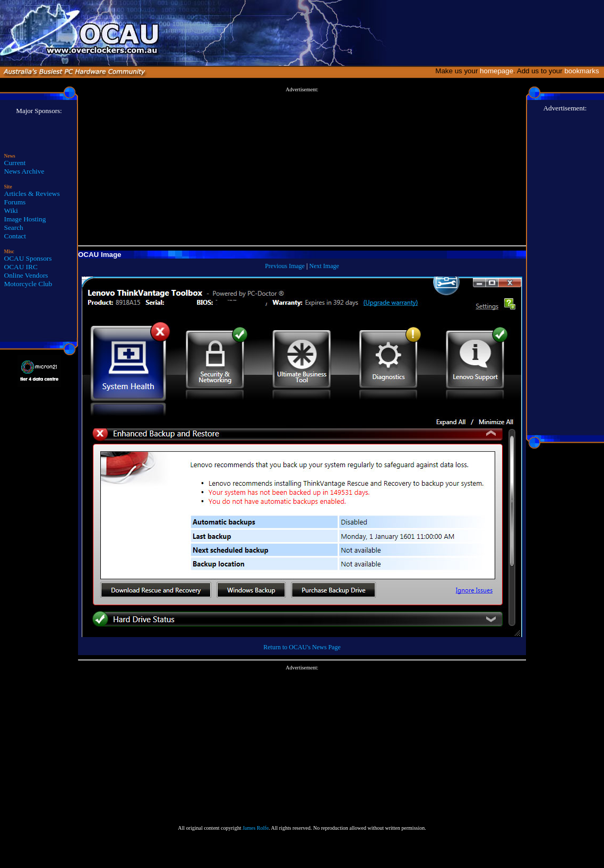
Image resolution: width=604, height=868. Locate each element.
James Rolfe (256, 828)
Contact (15, 236)
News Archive (24, 171)
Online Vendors (26, 275)
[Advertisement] (302, 167)
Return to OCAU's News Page (302, 647)
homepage (497, 71)
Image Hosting (25, 219)
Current (15, 163)
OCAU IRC (21, 267)
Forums (15, 202)
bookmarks (584, 71)
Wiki (11, 210)
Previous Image (285, 266)
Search (14, 227)
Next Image (324, 266)
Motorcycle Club (28, 284)
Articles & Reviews (32, 194)
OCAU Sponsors (28, 258)
